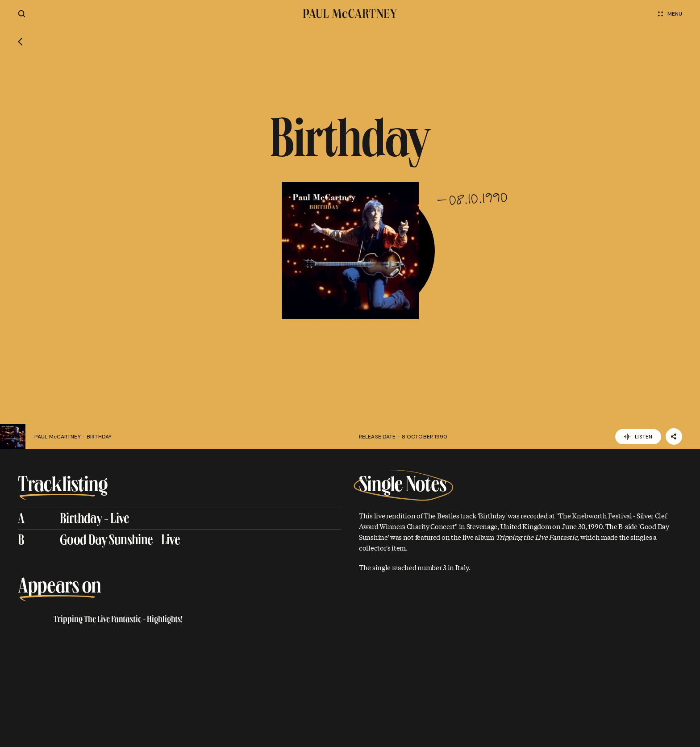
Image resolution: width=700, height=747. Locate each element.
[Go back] (20, 43)
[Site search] (22, 14)
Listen (638, 437)
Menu (670, 14)
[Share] (674, 436)
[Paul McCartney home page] (350, 14)
